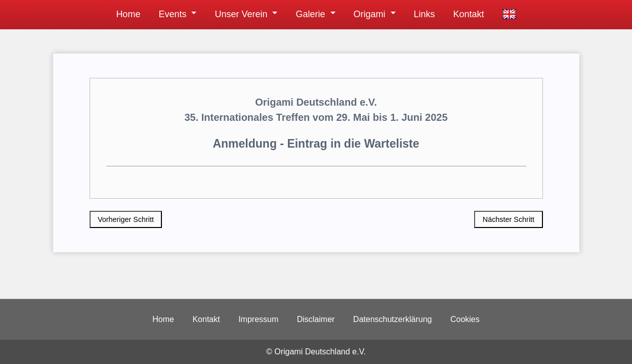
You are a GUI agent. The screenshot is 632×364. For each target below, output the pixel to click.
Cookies (465, 319)
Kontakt (469, 14)
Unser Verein (241, 14)
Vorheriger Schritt (126, 219)
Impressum (258, 319)
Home (128, 14)
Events (172, 14)
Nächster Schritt (509, 219)
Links (425, 14)
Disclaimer (316, 319)
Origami (370, 14)
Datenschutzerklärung (393, 319)
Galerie (310, 14)
